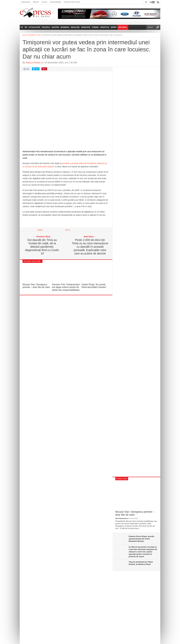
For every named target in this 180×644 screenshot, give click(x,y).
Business (65, 27)
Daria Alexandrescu (122, 518)
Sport (114, 27)
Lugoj (44, 2)
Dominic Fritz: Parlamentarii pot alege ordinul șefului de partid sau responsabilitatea (66, 287)
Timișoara (26, 2)
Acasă (25, 35)
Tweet (40, 230)
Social (39, 35)
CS (22, 27)
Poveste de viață (72, 2)
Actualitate (34, 27)
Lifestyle (105, 27)
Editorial (123, 27)
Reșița (36, 2)
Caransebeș (55, 2)
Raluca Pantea (33, 63)
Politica (46, 27)
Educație (75, 27)
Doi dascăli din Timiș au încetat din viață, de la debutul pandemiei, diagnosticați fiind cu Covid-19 (42, 247)
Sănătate (86, 27)
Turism (95, 27)
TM (26, 27)
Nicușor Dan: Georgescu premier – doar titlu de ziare (135, 513)
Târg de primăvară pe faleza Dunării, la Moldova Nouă (141, 563)
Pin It (68, 230)
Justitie (55, 27)
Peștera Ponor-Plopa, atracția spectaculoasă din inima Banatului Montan (141, 539)
